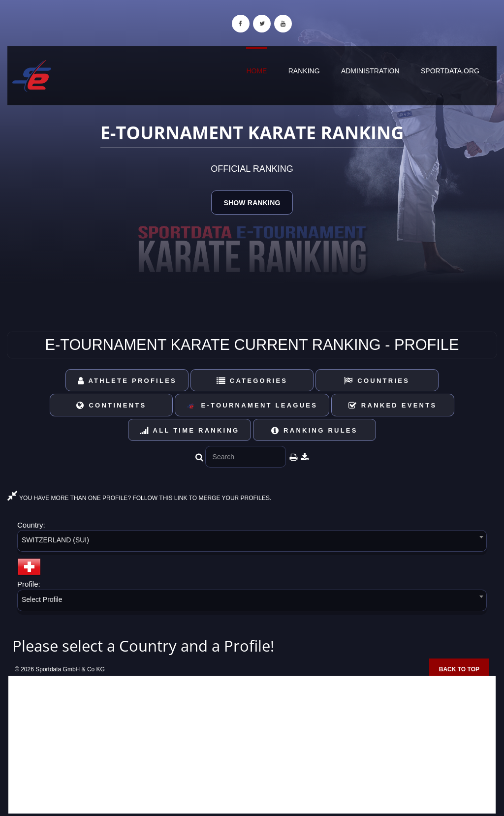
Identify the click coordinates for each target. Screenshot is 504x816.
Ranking (304, 71)
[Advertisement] (252, 745)
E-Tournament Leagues (252, 406)
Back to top (459, 669)
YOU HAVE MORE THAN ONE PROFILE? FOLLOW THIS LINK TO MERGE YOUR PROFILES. (139, 498)
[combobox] (252, 543)
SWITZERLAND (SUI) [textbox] (55, 540)
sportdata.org (450, 71)
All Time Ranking (190, 430)
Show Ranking (252, 203)
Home (256, 71)
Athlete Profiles (127, 381)
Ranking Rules (315, 430)
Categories (252, 381)
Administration (370, 71)
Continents (111, 405)
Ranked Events (393, 405)
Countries (377, 381)
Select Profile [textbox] (42, 599)
